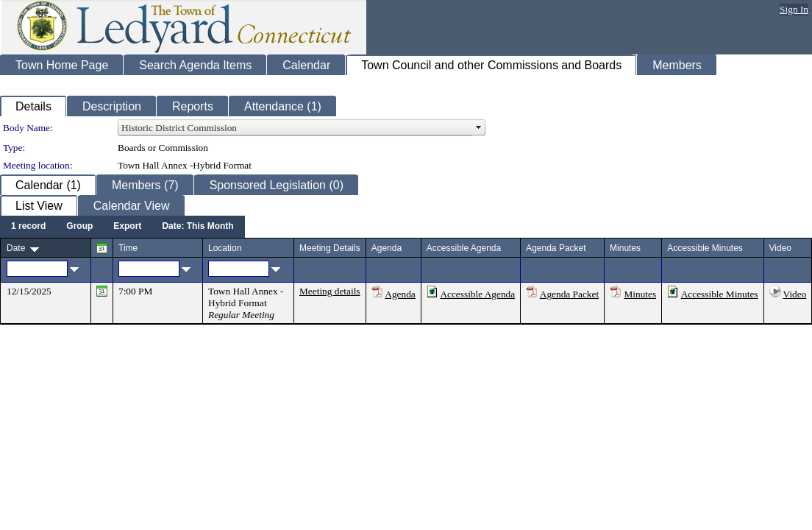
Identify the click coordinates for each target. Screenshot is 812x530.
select (479, 128)
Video (795, 294)
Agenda (400, 294)
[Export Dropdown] (127, 227)
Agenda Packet (569, 294)
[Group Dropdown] (79, 227)
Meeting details (330, 291)
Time (128, 248)
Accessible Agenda (477, 294)
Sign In (794, 9)
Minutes (640, 294)
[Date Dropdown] (197, 227)
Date (16, 248)
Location (225, 248)
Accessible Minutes (720, 294)
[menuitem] (28, 227)
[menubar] (122, 227)
